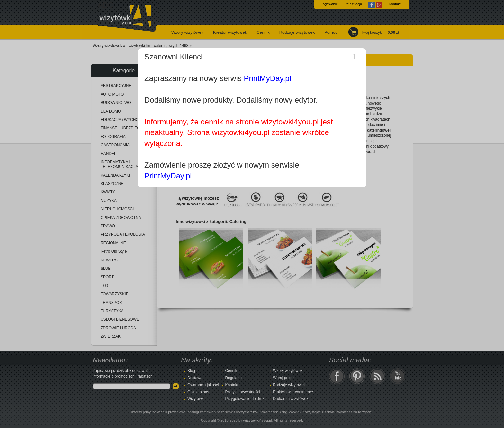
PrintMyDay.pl (267, 78)
